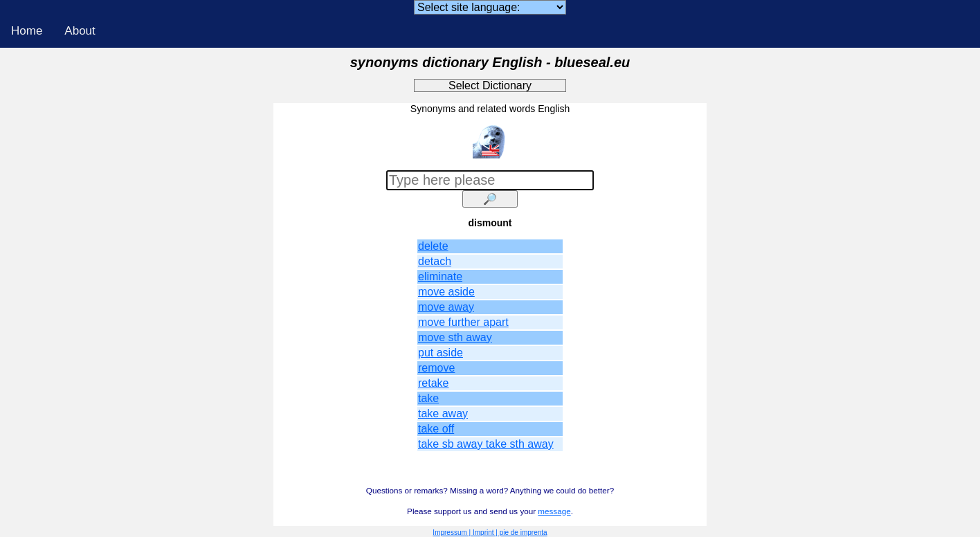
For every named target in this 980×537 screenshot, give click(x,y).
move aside (446, 292)
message (554, 511)
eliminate (440, 276)
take (428, 398)
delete (433, 246)
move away (446, 307)
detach (435, 261)
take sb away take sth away (486, 444)
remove (436, 368)
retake (433, 383)
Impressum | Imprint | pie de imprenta (490, 533)
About (80, 31)
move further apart (463, 322)
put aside (441, 353)
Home (27, 31)
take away (443, 413)
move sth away (455, 337)
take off (436, 429)
